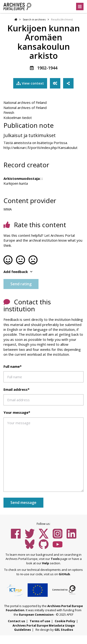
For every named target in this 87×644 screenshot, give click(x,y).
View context (30, 84)
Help (46, 564)
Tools (55, 559)
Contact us (16, 622)
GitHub (64, 575)
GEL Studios (64, 630)
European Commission (36, 615)
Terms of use (40, 622)
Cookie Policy (65, 622)
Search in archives (34, 19)
